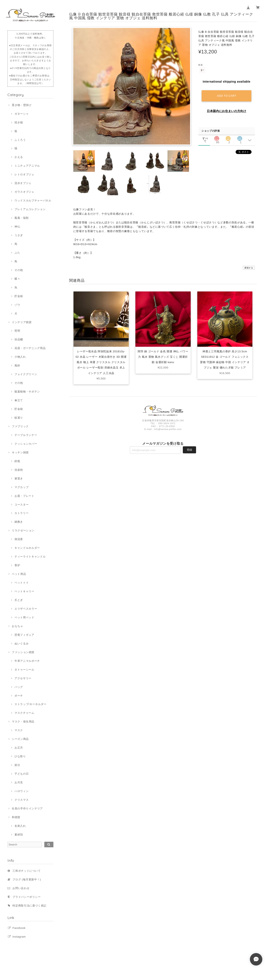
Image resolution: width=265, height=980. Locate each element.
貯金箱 (19, 296)
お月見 (19, 782)
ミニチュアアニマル (27, 166)
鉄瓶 (17, 461)
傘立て (19, 400)
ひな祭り (20, 756)
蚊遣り (19, 418)
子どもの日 (22, 774)
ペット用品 (19, 574)
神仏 (17, 227)
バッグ (19, 687)
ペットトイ (22, 583)
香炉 (17, 565)
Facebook (19, 928)
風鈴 (17, 365)
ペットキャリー (24, 591)
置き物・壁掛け (22, 105)
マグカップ (22, 487)
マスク (19, 730)
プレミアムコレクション (30, 209)
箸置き (19, 479)
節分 (17, 765)
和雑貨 (16, 817)
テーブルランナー (26, 435)
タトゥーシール (24, 670)
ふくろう (20, 140)
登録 (189, 450)
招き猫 (19, 122)
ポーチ (19, 696)
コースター (22, 505)
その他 (19, 270)
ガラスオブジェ (24, 192)
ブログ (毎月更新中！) (27, 879)
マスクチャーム (24, 713)
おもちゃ (17, 626)
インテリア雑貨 (22, 322)
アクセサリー (23, 678)
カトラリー (22, 513)
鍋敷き (19, 522)
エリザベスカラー (26, 609)
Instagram (19, 937)
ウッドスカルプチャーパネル (33, 200)
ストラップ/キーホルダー (31, 704)
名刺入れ (20, 826)
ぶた (17, 253)
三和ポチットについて (27, 871)
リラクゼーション (23, 530)
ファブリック (20, 426)
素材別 (19, 835)
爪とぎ (19, 600)
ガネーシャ (22, 114)
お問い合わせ (21, 888)
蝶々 (17, 279)
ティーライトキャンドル (30, 557)
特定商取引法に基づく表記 (29, 906)
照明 (17, 331)
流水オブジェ (23, 183)
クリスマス (22, 800)
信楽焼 (19, 470)
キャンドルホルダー (27, 548)
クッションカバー (26, 444)
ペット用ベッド (24, 617)
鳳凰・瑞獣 (22, 218)
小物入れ (20, 357)
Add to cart (227, 96)
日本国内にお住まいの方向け (227, 111)
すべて (205, 138)
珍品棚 (19, 339)
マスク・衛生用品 (23, 722)
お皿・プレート (24, 496)
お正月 (19, 748)
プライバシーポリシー (27, 897)
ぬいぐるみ (22, 644)
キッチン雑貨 (20, 452)
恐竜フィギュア (24, 635)
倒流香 (19, 539)
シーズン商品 (20, 739)
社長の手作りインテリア (27, 808)
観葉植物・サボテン (27, 392)
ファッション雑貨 (23, 652)
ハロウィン (22, 791)
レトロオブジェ (24, 174)
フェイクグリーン (26, 374)
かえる (19, 157)
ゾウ (17, 305)
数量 (201, 65)
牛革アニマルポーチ (27, 661)
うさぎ (19, 235)
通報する (249, 268)
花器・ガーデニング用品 (30, 348)
